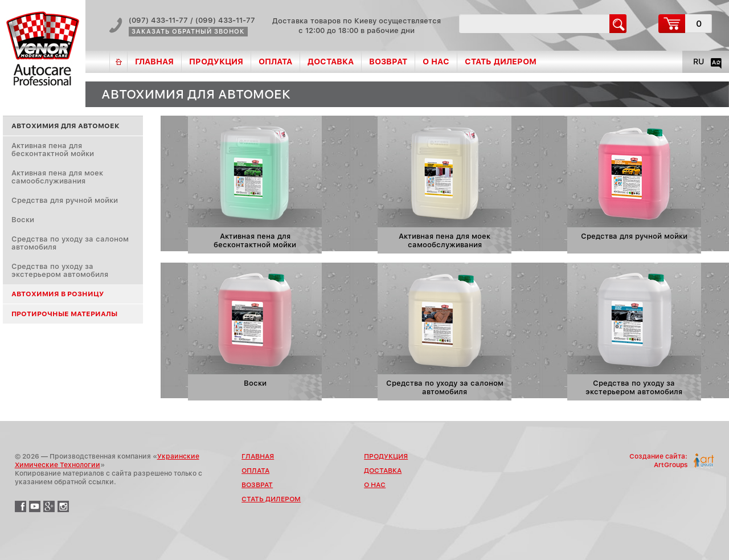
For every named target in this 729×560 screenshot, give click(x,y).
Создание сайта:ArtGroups (658, 461)
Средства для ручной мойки (65, 200)
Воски (23, 220)
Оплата (275, 62)
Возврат (388, 62)
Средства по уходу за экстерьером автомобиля (60, 270)
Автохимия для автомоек (65, 126)
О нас (436, 62)
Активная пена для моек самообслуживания (57, 177)
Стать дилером (501, 62)
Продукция (216, 62)
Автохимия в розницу (58, 294)
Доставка (331, 62)
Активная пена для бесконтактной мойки (53, 150)
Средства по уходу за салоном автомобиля (70, 243)
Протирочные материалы (64, 314)
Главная (154, 62)
